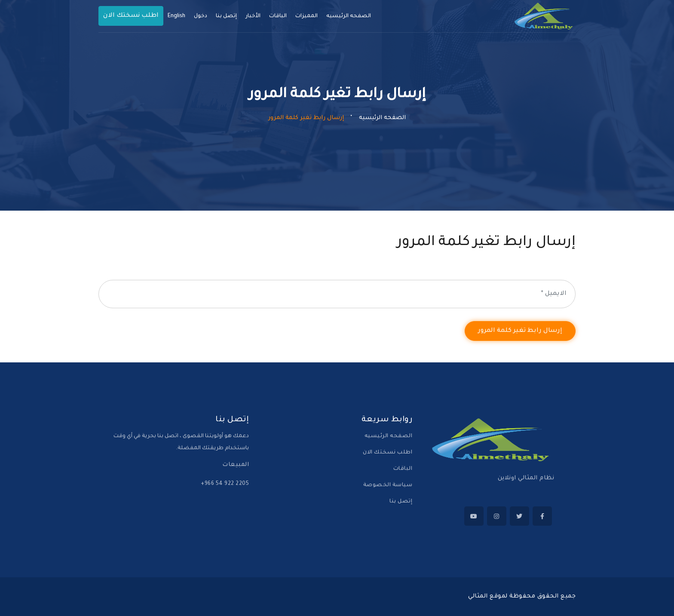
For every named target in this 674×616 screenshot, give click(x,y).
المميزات (306, 16)
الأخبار (253, 16)
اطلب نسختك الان (388, 453)
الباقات (278, 16)
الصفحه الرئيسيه (349, 16)
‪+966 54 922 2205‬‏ (225, 484)
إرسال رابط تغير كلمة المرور (520, 331)
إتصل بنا (401, 502)
